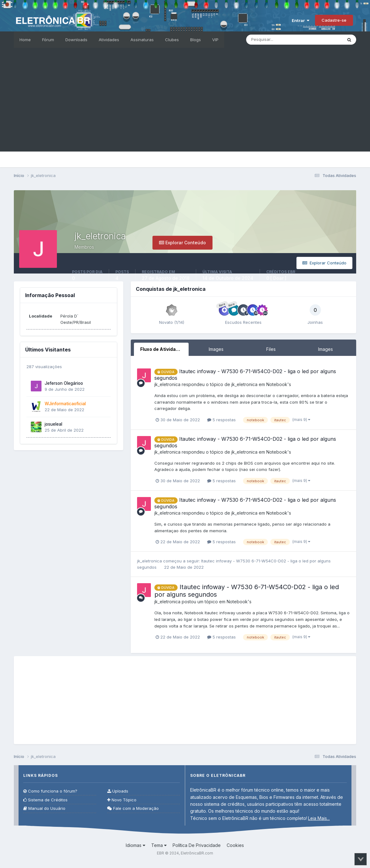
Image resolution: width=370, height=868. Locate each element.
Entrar (301, 20)
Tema (159, 845)
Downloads (76, 40)
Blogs (196, 40)
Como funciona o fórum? (50, 791)
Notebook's (279, 384)
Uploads (118, 791)
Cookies (235, 845)
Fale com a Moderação (133, 808)
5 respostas (221, 420)
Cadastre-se (334, 20)
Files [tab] (271, 349)
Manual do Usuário (44, 808)
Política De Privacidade (197, 845)
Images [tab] (216, 349)
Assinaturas (142, 40)
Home (25, 40)
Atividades (109, 40)
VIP (215, 40)
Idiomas (135, 845)
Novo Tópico (122, 800)
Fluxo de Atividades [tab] (162, 349)
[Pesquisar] (281, 40)
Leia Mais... (319, 818)
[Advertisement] (185, 108)
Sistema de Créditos (45, 800)
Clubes (172, 40)
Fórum (48, 40)
